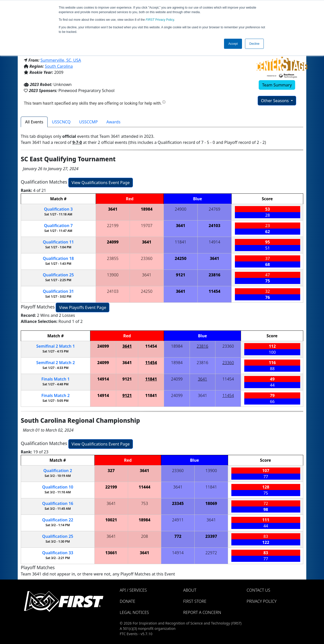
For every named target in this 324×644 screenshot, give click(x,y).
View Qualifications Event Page (101, 183)
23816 (214, 275)
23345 (178, 503)
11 (58, 242)
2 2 (55, 363)
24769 (215, 209)
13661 (111, 553)
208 (144, 536)
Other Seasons (275, 101)
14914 (215, 242)
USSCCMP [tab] (88, 122)
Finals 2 (56, 395)
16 (58, 503)
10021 (111, 520)
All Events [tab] (34, 122)
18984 (147, 209)
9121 (181, 275)
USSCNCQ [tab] (61, 122)
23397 (211, 536)
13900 (113, 275)
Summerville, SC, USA (61, 60)
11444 (145, 487)
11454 (214, 291)
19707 (147, 226)
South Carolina (59, 66)
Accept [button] (233, 44)
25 (58, 275)
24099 (113, 242)
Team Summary (277, 85)
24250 (180, 258)
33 (58, 553)
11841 (181, 242)
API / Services (133, 590)
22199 (113, 226)
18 (58, 258)
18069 (211, 503)
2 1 (55, 346)
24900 (181, 209)
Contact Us (258, 590)
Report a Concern (202, 612)
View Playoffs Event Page (83, 307)
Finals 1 (56, 379)
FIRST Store (195, 601)
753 (144, 503)
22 (58, 520)
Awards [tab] (113, 122)
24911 (178, 520)
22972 (211, 553)
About (190, 590)
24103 (214, 226)
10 (58, 487)
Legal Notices (134, 612)
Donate (127, 601)
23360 (147, 258)
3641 (113, 209)
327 (111, 471)
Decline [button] (254, 44)
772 (178, 536)
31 (58, 291)
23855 (113, 258)
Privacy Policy (160, 20)
